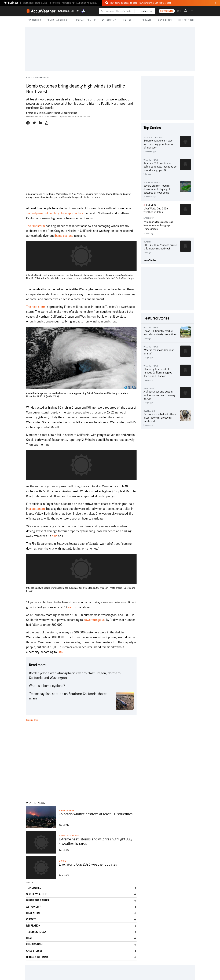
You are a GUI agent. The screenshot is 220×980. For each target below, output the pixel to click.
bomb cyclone (64, 236)
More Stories (150, 260)
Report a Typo (32, 720)
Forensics (54, 3)
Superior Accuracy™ (87, 3)
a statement (37, 509)
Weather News (42, 78)
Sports (63, 861)
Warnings (28, 3)
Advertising (68, 3)
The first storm (36, 226)
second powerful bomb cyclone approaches (55, 213)
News (29, 78)
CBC (60, 652)
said (55, 536)
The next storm (36, 307)
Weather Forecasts (69, 836)
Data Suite (41, 3)
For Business (11, 3)
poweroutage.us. (94, 620)
